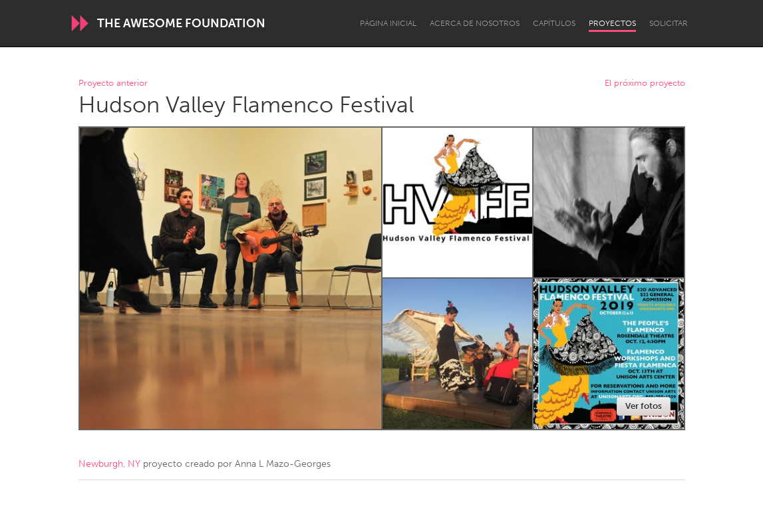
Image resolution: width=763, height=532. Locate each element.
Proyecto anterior (113, 83)
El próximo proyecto (645, 83)
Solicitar (669, 23)
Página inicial (388, 23)
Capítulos (554, 23)
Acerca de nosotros (475, 23)
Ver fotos (644, 406)
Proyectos (612, 23)
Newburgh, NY (109, 464)
